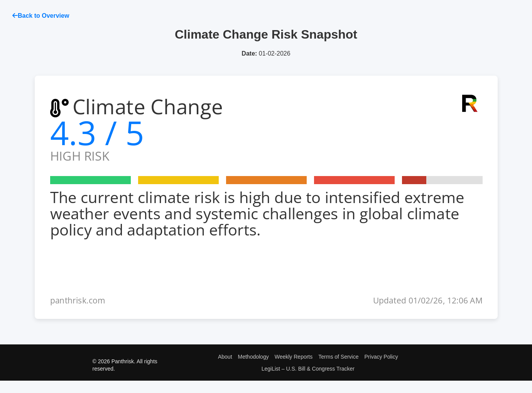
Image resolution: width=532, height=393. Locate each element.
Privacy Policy (381, 357)
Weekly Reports (294, 357)
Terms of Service (338, 357)
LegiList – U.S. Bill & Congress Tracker (308, 369)
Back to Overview (41, 16)
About (225, 357)
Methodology (253, 357)
